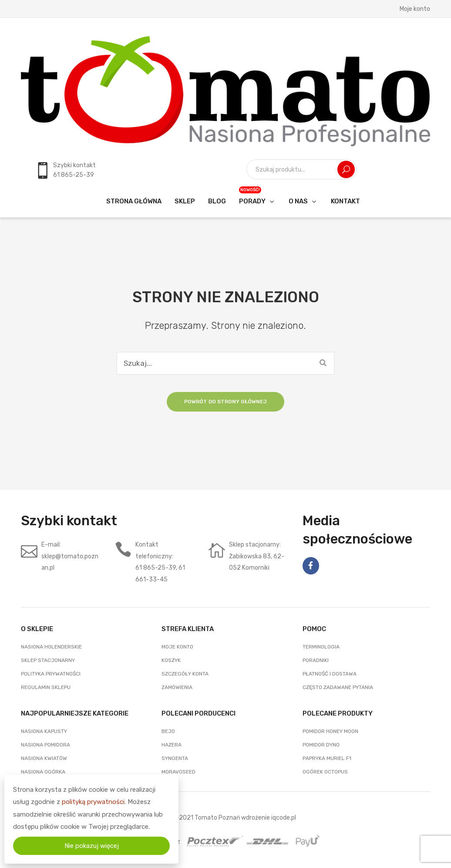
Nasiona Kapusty (44, 731)
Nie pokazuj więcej (92, 846)
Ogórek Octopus (325, 772)
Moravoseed (178, 772)
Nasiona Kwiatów (44, 758)
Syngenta (175, 758)
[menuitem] (134, 201)
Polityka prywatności (51, 674)
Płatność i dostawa (330, 674)
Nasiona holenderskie (51, 647)
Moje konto (415, 9)
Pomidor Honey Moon (330, 731)
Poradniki (316, 660)
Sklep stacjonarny (48, 660)
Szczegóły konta (185, 674)
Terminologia (321, 647)
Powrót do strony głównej (225, 402)
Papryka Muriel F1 (327, 758)
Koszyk (171, 660)
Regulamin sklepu (46, 687)
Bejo (168, 731)
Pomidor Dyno (321, 745)
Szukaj (346, 169)
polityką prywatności (93, 802)
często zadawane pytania (338, 687)
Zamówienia (177, 687)
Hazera (172, 745)
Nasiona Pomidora (45, 745)
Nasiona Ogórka (43, 772)
